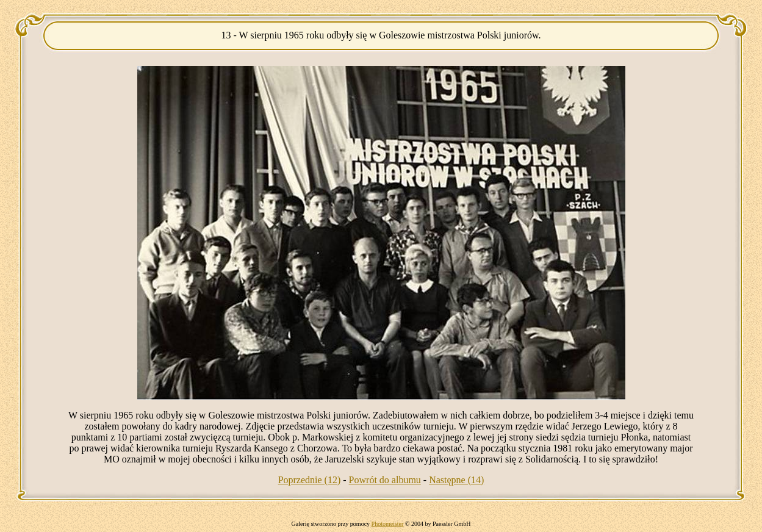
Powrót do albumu (385, 480)
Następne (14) (456, 480)
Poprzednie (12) (310, 480)
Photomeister (388, 524)
